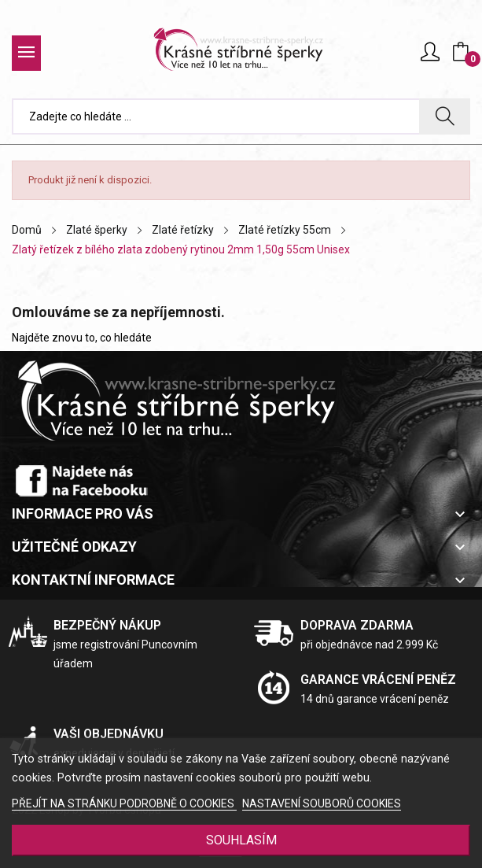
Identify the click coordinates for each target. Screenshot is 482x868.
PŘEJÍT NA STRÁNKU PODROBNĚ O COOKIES (124, 803)
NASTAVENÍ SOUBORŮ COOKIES (322, 803)
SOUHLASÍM (241, 840)
